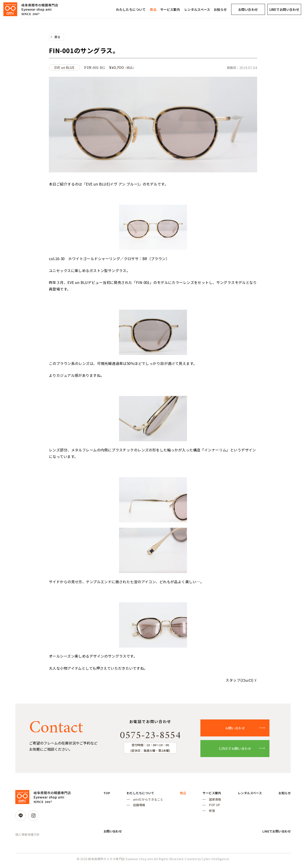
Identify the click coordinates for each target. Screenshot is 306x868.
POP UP (211, 808)
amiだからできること (147, 801)
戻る (57, 37)
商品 (153, 9)
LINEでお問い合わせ (239, 750)
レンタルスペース (197, 9)
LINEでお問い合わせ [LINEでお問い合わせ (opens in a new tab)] (284, 9)
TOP (107, 794)
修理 (208, 814)
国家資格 (211, 801)
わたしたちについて (131, 9)
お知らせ (220, 9)
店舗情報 (138, 808)
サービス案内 (170, 9)
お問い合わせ (248, 9)
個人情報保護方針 (28, 836)
